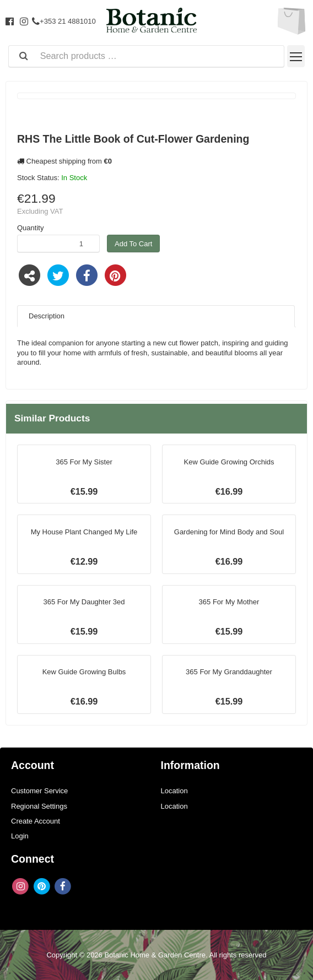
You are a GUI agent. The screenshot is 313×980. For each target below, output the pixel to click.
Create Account (36, 821)
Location (174, 791)
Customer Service (39, 791)
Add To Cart (133, 244)
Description (47, 316)
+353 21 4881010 (64, 21)
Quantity (30, 228)
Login (20, 836)
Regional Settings (39, 806)
